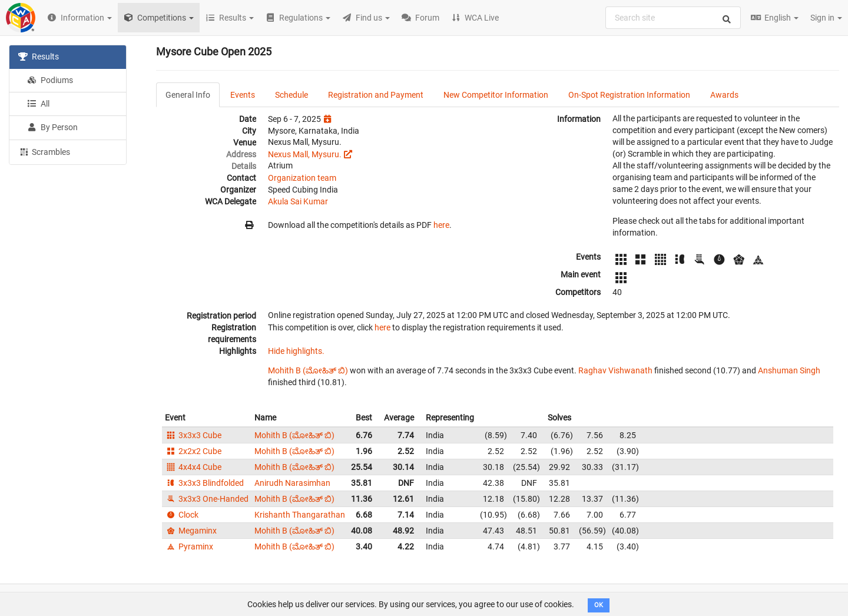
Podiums (50, 80)
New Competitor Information (496, 95)
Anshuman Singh (789, 370)
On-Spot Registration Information (629, 95)
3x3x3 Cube (193, 435)
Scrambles (44, 151)
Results (39, 57)
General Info (188, 95)
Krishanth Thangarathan (300, 515)
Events (243, 95)
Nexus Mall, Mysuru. (305, 154)
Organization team (302, 178)
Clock (182, 515)
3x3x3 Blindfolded (204, 483)
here (441, 225)
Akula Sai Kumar (298, 201)
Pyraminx (189, 547)
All (38, 104)
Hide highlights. (296, 351)
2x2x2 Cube (193, 451)
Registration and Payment (376, 95)
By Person (52, 127)
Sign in (826, 18)
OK (599, 605)
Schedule (291, 95)
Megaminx (191, 531)
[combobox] (673, 18)
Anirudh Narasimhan (292, 483)
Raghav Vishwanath (615, 370)
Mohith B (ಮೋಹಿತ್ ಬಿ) (308, 370)
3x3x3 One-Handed (207, 499)
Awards (724, 95)
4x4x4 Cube (193, 467)
